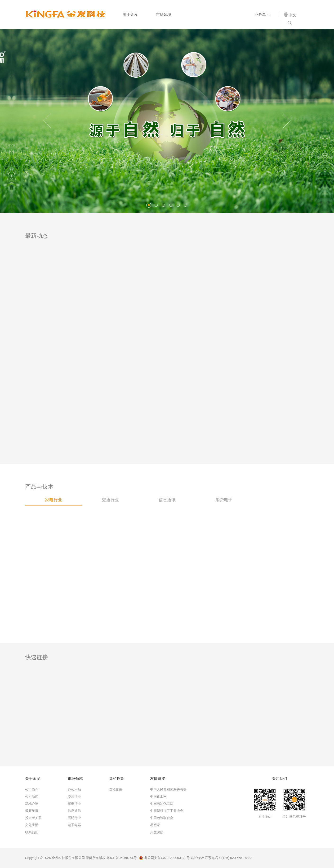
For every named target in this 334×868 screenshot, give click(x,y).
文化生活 (32, 825)
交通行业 (74, 796)
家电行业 (74, 804)
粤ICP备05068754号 (122, 858)
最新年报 (32, 811)
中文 (292, 15)
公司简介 (32, 789)
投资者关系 (33, 818)
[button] (47, 121)
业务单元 (262, 15)
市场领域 (164, 15)
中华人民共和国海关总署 (168, 789)
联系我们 (32, 832)
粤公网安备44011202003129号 (164, 858)
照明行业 (74, 818)
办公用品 (74, 789)
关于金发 (130, 15)
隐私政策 (116, 789)
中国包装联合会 (162, 818)
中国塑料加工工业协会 (167, 811)
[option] (167, 121)
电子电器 (74, 825)
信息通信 (74, 811)
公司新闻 (32, 796)
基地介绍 (32, 804)
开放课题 (157, 832)
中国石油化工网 (162, 804)
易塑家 (155, 825)
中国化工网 (158, 796)
